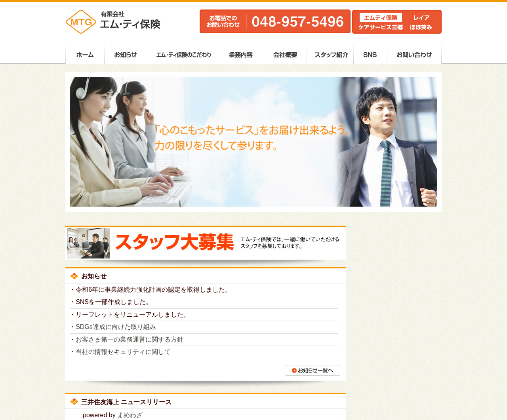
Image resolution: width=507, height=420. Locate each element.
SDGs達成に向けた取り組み (116, 327)
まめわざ (130, 415)
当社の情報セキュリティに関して (123, 352)
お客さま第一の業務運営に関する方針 (130, 339)
